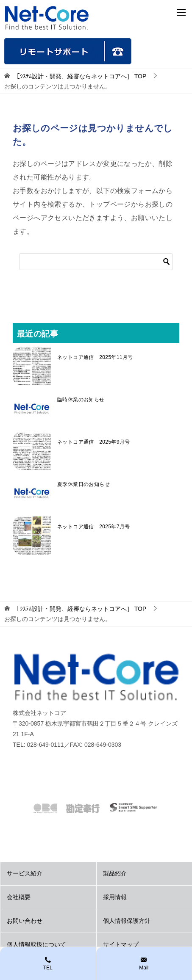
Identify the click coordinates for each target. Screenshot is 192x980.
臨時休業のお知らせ (81, 400)
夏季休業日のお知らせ (83, 484)
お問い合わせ (25, 921)
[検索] (96, 262)
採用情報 (115, 897)
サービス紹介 (25, 873)
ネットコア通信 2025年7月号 (94, 527)
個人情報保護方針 (127, 921)
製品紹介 (115, 873)
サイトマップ (121, 944)
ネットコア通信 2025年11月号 (95, 357)
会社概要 (19, 897)
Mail (144, 963)
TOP (80, 76)
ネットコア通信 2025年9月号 (94, 442)
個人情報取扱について (36, 944)
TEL (48, 963)
